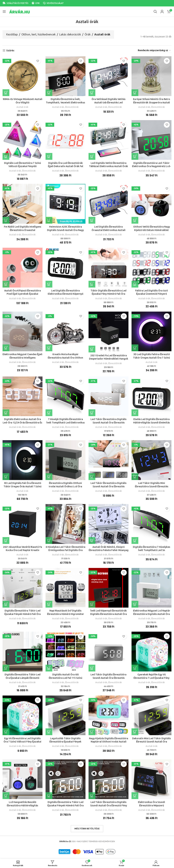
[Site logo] (20, 11)
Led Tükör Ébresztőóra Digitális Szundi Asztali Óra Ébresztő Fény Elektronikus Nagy (108, 804)
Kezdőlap (12, 34)
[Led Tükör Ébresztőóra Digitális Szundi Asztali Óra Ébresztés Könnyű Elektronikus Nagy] (109, 396)
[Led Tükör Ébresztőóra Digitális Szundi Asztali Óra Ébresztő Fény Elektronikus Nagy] (109, 778)
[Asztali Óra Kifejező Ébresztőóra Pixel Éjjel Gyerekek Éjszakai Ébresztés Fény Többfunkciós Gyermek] (22, 267)
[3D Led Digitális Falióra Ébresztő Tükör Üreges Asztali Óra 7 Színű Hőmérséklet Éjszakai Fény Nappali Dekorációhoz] (152, 331)
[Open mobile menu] (4, 12)
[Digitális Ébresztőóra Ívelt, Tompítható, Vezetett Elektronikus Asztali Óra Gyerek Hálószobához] (66, 76)
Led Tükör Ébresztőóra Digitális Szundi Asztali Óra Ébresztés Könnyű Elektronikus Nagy (108, 422)
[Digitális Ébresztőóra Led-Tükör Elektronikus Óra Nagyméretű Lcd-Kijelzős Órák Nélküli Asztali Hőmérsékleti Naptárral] (152, 140)
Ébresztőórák (72, 107)
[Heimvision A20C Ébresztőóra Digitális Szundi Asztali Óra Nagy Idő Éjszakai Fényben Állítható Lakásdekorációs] (66, 203)
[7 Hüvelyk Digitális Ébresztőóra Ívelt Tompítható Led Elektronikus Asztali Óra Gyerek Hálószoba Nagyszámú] (66, 396)
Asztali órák (22, 107)
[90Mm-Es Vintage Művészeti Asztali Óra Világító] (22, 76)
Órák (88, 34)
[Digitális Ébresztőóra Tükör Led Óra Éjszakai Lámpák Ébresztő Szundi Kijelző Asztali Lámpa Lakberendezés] (22, 650)
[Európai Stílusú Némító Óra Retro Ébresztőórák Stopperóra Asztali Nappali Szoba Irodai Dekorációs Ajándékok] (152, 76)
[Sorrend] (154, 50)
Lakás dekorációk (70, 34)
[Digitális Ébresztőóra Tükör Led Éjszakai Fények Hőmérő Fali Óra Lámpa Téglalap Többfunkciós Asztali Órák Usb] (66, 778)
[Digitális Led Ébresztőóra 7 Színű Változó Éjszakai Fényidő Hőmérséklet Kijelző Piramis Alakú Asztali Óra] (22, 140)
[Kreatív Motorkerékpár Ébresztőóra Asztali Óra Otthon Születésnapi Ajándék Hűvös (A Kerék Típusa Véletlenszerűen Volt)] (66, 331)
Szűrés (10, 50)
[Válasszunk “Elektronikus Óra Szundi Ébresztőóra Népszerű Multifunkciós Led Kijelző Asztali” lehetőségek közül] (135, 794)
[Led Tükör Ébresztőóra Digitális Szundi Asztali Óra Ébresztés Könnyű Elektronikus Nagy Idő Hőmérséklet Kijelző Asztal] (109, 459)
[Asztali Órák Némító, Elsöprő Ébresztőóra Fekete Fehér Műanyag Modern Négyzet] (109, 523)
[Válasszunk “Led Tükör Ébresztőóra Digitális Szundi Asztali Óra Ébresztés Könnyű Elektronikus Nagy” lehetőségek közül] (92, 412)
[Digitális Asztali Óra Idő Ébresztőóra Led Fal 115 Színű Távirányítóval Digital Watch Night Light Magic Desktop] (66, 650)
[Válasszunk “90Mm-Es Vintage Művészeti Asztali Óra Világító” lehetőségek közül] (6, 93)
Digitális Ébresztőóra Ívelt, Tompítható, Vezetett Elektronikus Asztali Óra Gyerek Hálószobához (66, 102)
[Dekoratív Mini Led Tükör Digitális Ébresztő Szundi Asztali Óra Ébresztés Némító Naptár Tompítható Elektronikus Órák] (152, 714)
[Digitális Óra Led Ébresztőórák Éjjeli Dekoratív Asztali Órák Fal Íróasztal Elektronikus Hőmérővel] (66, 140)
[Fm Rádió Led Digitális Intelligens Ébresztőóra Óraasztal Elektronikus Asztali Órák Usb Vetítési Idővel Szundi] (22, 203)
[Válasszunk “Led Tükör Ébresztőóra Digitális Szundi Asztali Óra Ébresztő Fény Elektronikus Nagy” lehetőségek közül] (92, 794)
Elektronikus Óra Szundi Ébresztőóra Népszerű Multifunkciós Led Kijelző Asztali (152, 804)
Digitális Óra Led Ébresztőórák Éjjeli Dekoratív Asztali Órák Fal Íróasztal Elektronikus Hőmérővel (66, 166)
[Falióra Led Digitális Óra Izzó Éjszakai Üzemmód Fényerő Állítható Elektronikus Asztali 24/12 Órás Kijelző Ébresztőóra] (152, 267)
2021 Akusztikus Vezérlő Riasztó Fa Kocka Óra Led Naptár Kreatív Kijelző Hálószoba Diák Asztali (22, 549)
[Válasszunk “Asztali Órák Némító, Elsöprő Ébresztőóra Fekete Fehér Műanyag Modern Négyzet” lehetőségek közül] (92, 539)
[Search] (155, 12)
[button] (49, 220)
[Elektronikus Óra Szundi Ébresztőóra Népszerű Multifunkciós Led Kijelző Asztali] (152, 778)
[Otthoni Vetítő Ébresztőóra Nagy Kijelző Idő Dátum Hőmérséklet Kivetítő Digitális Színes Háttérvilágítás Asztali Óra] (152, 203)
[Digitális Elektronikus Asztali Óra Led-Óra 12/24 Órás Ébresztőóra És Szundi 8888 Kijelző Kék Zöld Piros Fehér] (22, 396)
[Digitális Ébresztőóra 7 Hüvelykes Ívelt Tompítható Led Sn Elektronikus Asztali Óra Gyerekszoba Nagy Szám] (152, 523)
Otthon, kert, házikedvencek (38, 34)
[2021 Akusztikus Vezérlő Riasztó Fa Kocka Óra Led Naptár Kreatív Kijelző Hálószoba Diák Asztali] (22, 523)
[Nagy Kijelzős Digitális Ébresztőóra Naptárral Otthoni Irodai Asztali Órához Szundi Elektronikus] (109, 714)
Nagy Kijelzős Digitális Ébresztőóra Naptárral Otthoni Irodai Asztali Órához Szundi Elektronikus (109, 740)
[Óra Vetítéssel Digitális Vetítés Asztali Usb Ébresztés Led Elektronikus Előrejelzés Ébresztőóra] (109, 76)
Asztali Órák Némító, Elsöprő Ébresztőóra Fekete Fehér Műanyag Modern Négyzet (109, 549)
